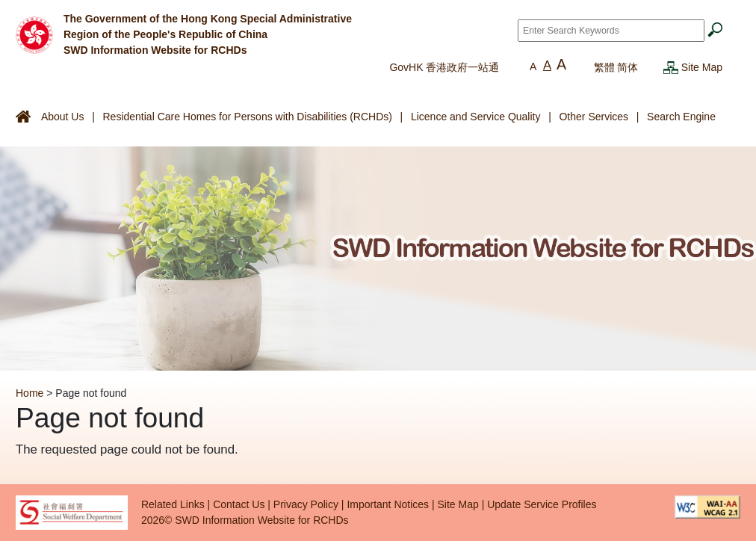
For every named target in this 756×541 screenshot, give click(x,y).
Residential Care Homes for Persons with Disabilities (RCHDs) (247, 117)
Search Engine (681, 117)
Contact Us (239, 504)
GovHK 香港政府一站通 (444, 67)
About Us (63, 117)
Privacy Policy (306, 504)
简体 (628, 67)
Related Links (173, 504)
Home (30, 393)
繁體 (604, 67)
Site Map (702, 67)
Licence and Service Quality (476, 117)
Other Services (594, 117)
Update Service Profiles (542, 504)
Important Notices (388, 504)
